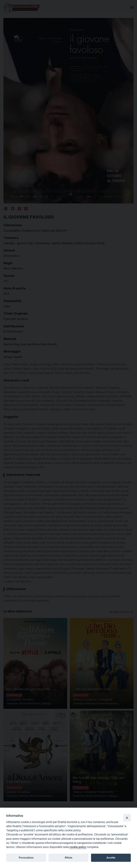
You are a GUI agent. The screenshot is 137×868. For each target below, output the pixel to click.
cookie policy (78, 847)
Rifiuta (68, 858)
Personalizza (26, 858)
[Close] (127, 818)
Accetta (111, 858)
